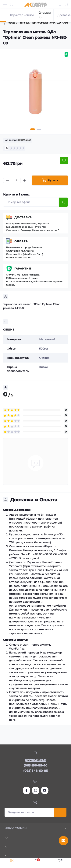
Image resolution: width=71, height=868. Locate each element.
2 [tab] (39, 129)
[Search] (12, 5)
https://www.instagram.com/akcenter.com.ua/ (36, 790)
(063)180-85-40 (35, 765)
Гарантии (23, 269)
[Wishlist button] (64, 161)
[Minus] (8, 180)
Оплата (21, 241)
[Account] (67, 5)
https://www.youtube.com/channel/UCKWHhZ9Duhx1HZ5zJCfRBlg (45, 790)
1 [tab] (33, 129)
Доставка (23, 217)
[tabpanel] (35, 93)
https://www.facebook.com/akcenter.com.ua (27, 790)
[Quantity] (16, 181)
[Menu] (5, 5)
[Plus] (25, 180)
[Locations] (60, 5)
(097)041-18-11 (36, 760)
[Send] (63, 202)
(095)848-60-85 (36, 771)
